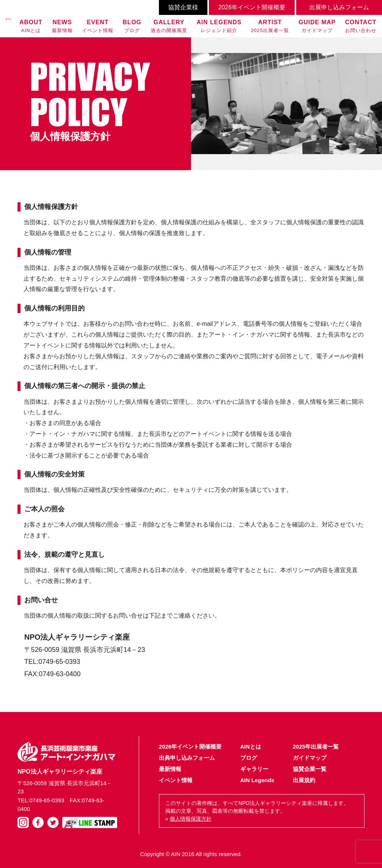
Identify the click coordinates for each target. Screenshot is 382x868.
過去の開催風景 (169, 26)
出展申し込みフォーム (339, 7)
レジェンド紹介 (219, 26)
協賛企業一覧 (310, 769)
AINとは (31, 26)
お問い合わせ (361, 26)
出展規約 (304, 780)
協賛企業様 (183, 7)
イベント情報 (98, 26)
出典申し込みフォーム (187, 758)
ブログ (132, 26)
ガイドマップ (317, 26)
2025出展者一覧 (270, 26)
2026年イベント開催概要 (252, 7)
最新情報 (62, 26)
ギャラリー (254, 769)
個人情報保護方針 (191, 819)
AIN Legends (257, 780)
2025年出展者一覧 (316, 747)
